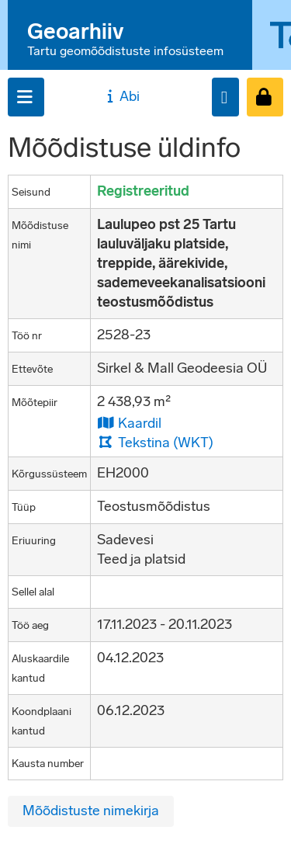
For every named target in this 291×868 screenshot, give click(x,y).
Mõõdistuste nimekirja (91, 811)
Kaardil (129, 423)
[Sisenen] (265, 97)
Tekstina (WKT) (155, 442)
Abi (121, 96)
